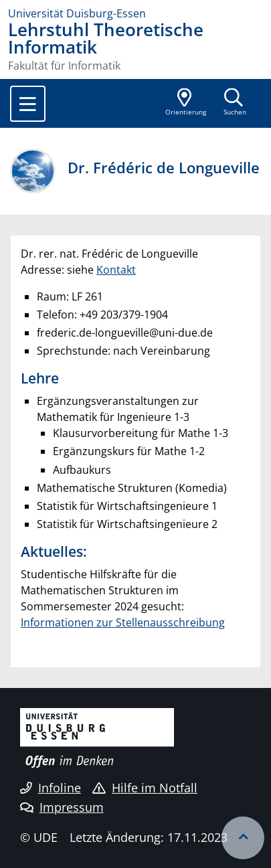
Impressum (62, 807)
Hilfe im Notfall (145, 788)
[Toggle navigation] (28, 104)
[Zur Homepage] (135, 13)
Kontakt (116, 270)
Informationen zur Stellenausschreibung (123, 622)
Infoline (51, 788)
